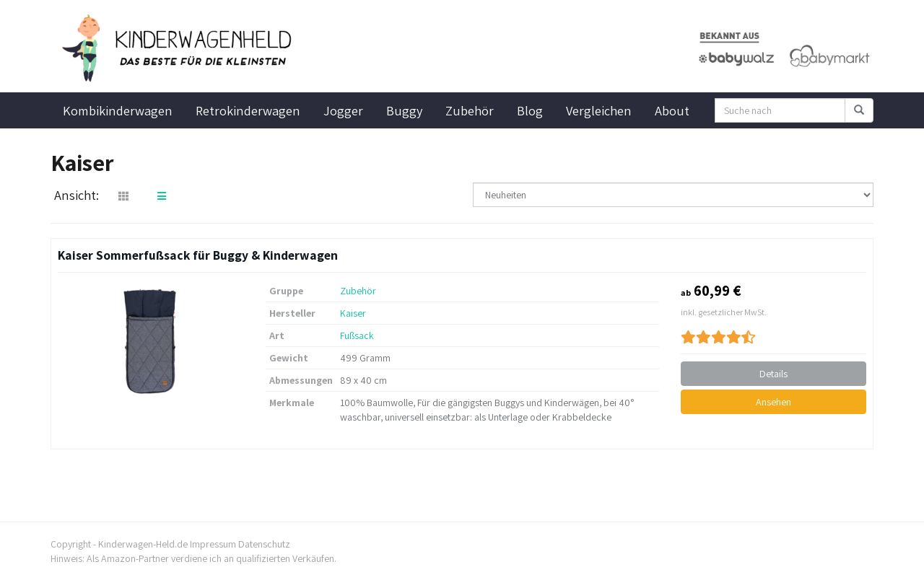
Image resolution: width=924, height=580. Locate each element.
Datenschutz (264, 544)
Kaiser (353, 313)
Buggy (404, 110)
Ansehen (773, 402)
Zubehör (470, 110)
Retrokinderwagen (248, 110)
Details (773, 374)
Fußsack (357, 335)
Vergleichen (599, 110)
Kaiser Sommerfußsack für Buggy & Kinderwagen (198, 255)
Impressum (213, 544)
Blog (530, 110)
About (672, 110)
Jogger (343, 110)
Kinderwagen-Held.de (143, 544)
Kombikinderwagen (118, 110)
